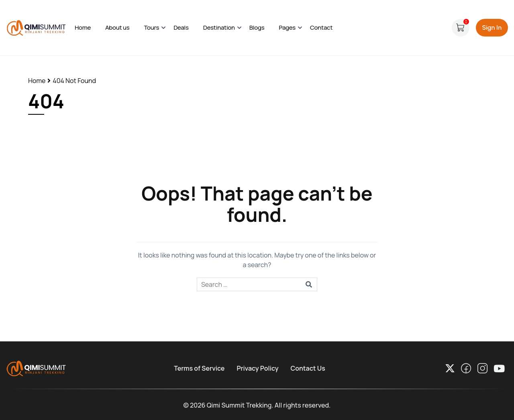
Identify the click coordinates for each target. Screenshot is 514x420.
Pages (287, 27)
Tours (152, 27)
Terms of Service (199, 368)
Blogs (257, 27)
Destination (219, 27)
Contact (321, 27)
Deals (181, 27)
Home (83, 27)
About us (117, 27)
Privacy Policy (257, 368)
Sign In (492, 27)
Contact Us (308, 368)
